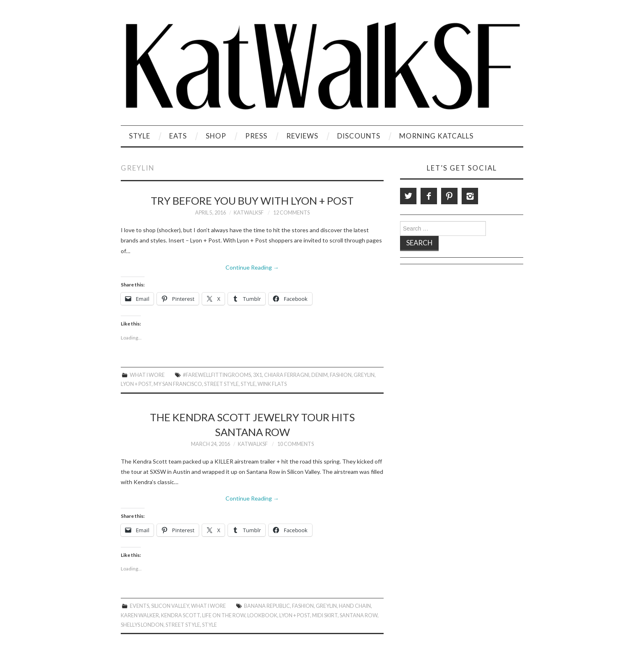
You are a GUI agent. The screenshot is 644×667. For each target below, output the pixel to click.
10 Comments (296, 444)
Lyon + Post (136, 384)
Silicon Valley (170, 606)
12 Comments (291, 213)
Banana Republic (267, 606)
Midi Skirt (325, 615)
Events (139, 606)
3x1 (258, 375)
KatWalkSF (249, 213)
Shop (216, 136)
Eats (178, 136)
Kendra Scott (181, 615)
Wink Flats (272, 384)
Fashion (341, 375)
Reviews (302, 136)
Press (256, 136)
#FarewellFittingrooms (217, 375)
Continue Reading (252, 267)
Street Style (221, 384)
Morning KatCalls (436, 136)
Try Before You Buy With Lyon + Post (252, 201)
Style (140, 136)
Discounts (359, 136)
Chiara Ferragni (287, 375)
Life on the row (224, 615)
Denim (320, 375)
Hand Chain (355, 606)
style (248, 384)
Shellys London (142, 625)
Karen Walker (140, 615)
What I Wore (147, 375)
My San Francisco (178, 384)
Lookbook (262, 615)
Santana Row (359, 615)
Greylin (364, 375)
